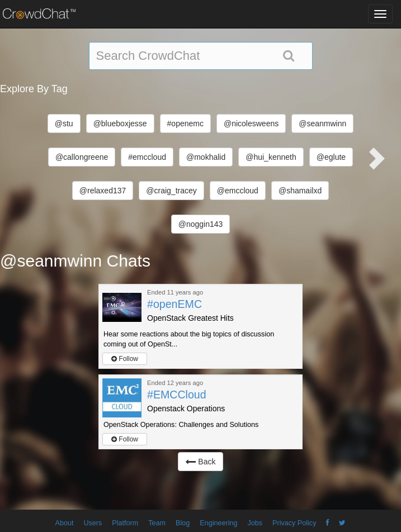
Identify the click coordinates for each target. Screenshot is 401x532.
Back (200, 462)
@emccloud (238, 191)
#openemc (185, 123)
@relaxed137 (103, 191)
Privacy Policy (294, 523)
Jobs (255, 523)
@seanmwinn (322, 123)
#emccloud (147, 157)
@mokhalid (206, 157)
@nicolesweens (251, 123)
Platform (125, 523)
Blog (183, 523)
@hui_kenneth (271, 157)
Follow (125, 359)
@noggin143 (201, 224)
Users (93, 523)
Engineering (218, 523)
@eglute (331, 157)
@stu (64, 123)
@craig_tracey (171, 191)
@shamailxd (300, 191)
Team (157, 523)
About (65, 523)
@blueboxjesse (120, 123)
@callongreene (82, 157)
